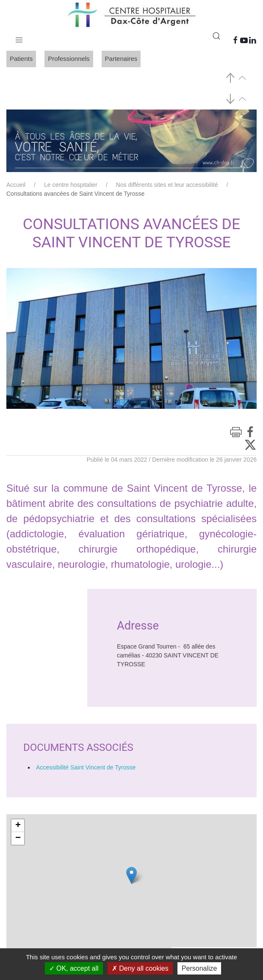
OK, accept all (74, 968)
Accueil (16, 185)
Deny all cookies (140, 968)
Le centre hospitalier (71, 185)
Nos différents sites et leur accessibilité (167, 185)
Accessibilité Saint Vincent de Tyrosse (86, 767)
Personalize (199, 968)
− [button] (18, 838)
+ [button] (18, 826)
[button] (19, 38)
